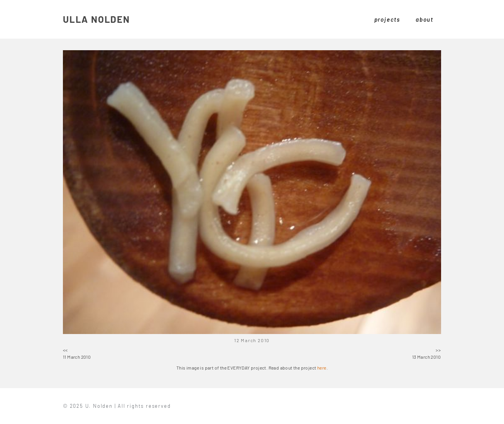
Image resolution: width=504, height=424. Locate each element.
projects (387, 19)
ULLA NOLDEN (96, 19)
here (322, 368)
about (425, 19)
